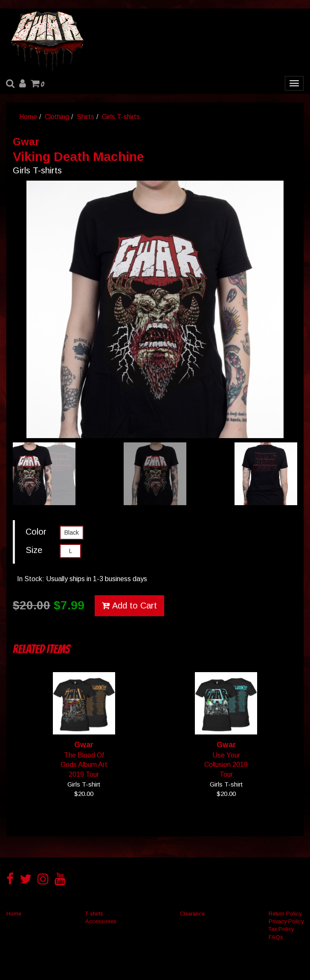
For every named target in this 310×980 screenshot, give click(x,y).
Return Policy (285, 914)
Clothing (57, 117)
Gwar (26, 142)
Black (72, 532)
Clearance (192, 914)
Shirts (85, 117)
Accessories (101, 921)
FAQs (276, 937)
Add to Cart (129, 606)
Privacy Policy (286, 921)
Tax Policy (281, 929)
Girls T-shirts (121, 117)
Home (28, 117)
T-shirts (94, 914)
